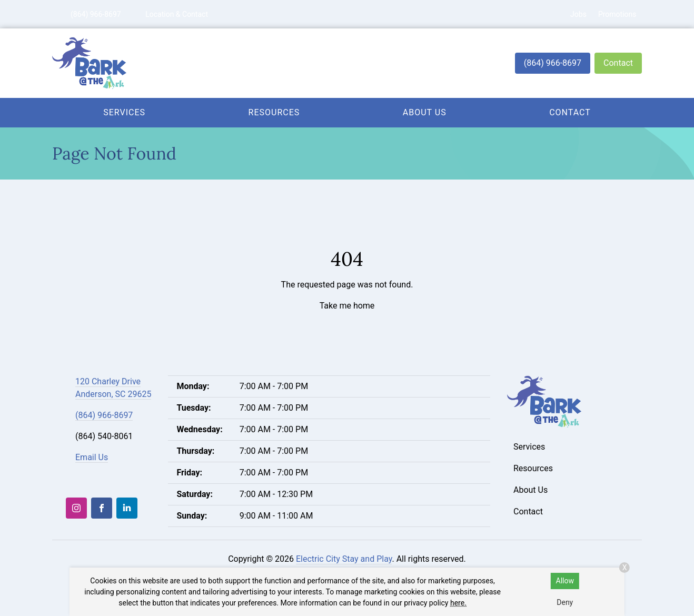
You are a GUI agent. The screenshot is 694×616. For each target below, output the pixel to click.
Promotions (617, 14)
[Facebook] (102, 508)
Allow (565, 581)
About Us (425, 112)
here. (458, 603)
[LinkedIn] (127, 508)
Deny (565, 602)
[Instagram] (76, 508)
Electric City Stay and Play (344, 559)
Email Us (92, 457)
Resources (274, 112)
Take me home (347, 306)
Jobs (578, 14)
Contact (618, 63)
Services (124, 112)
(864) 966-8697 (553, 63)
